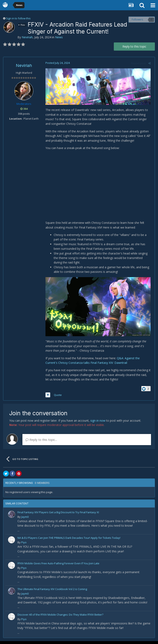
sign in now (98, 423)
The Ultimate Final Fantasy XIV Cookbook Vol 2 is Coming (52, 592)
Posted (57, 63)
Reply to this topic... (41, 442)
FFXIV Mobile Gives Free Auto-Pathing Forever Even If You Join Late (58, 566)
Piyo (24, 545)
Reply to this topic (134, 46)
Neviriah (27, 37)
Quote (57, 398)
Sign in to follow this (18, 18)
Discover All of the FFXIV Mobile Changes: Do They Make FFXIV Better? (60, 617)
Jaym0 (25, 520)
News (59, 37)
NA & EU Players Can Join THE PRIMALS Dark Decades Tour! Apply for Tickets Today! (69, 541)
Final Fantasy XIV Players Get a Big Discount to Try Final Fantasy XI (58, 515)
